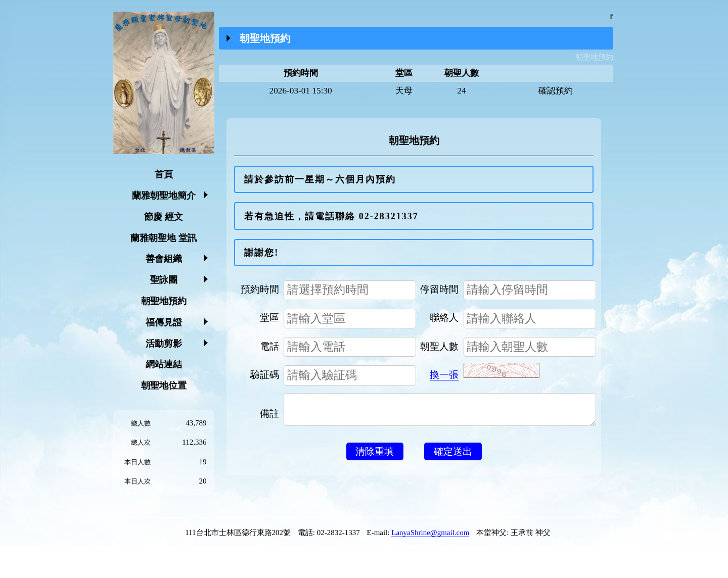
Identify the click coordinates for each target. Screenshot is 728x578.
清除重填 (375, 456)
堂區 (269, 318)
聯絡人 (444, 318)
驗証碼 (265, 375)
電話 (269, 346)
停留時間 (439, 289)
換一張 (444, 375)
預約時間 (260, 289)
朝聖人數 (439, 346)
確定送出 (453, 456)
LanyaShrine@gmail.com (430, 533)
